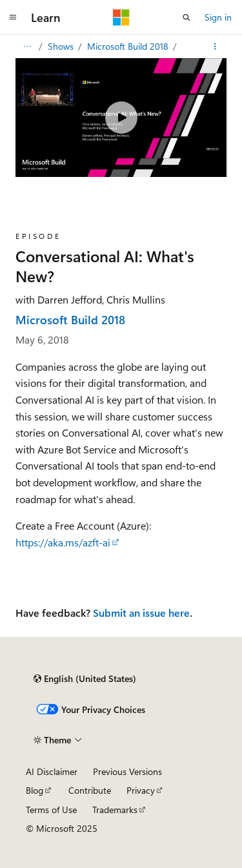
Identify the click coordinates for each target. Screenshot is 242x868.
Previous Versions (127, 771)
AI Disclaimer (52, 771)
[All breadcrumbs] (27, 46)
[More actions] (215, 46)
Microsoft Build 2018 (129, 46)
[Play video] (121, 118)
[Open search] (187, 17)
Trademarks (115, 810)
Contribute (90, 790)
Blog (35, 790)
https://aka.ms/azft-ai (63, 542)
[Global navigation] (13, 17)
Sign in (218, 17)
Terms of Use (51, 810)
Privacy (141, 790)
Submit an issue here (141, 613)
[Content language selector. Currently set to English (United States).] (85, 679)
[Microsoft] (121, 17)
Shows (62, 46)
